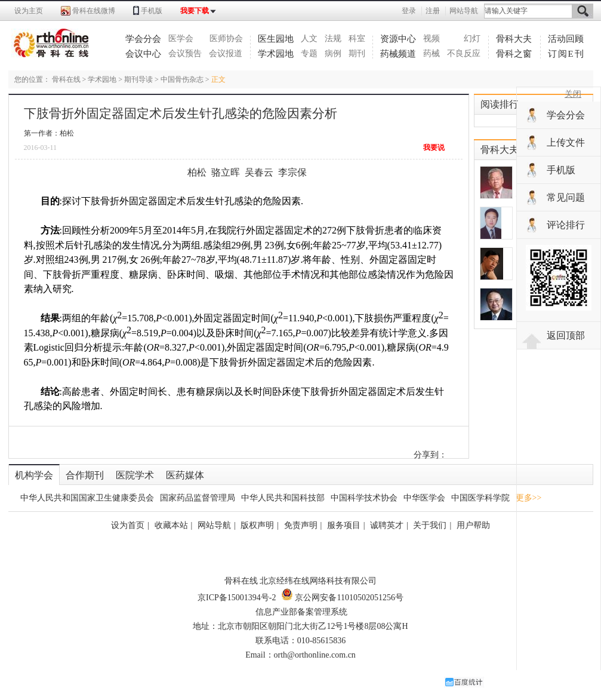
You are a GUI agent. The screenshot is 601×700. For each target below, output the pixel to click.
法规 (333, 39)
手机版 (152, 11)
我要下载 (195, 11)
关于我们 (430, 525)
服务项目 (344, 525)
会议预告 (185, 53)
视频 (432, 39)
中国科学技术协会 (364, 498)
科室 (357, 39)
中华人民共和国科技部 (283, 498)
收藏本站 (171, 525)
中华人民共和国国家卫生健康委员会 (87, 498)
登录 (409, 11)
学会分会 (143, 39)
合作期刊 (85, 475)
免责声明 (301, 525)
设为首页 (128, 525)
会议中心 (143, 54)
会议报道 (226, 53)
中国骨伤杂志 (182, 79)
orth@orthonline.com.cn (315, 655)
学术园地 (276, 54)
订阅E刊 (566, 54)
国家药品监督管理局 (198, 498)
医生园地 (276, 39)
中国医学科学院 (480, 498)
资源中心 (398, 39)
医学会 (181, 39)
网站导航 (464, 11)
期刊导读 (138, 79)
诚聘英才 (387, 525)
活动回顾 (566, 39)
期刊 (357, 53)
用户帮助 (473, 525)
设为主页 (29, 11)
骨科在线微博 (94, 11)
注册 (433, 11)
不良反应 (464, 53)
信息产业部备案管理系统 (301, 612)
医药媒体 (185, 475)
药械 (432, 53)
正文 (218, 79)
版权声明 (257, 525)
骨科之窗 (514, 54)
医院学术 (135, 475)
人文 (309, 39)
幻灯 (472, 39)
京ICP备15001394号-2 (237, 598)
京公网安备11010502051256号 (342, 598)
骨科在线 (66, 79)
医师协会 (226, 39)
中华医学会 (424, 498)
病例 (333, 53)
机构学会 (34, 475)
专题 (309, 53)
